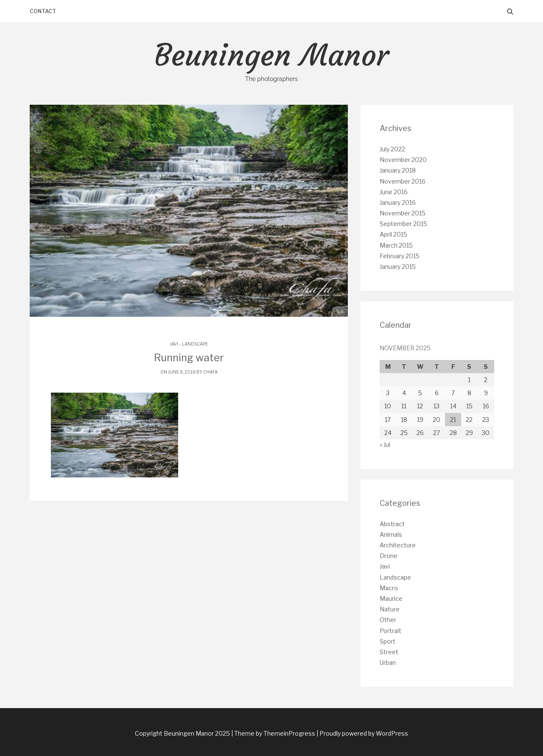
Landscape (195, 344)
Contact (43, 11)
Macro (389, 588)
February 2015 (400, 256)
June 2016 (394, 192)
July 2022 (392, 149)
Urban (388, 663)
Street (389, 652)
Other (388, 620)
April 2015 (393, 234)
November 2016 (403, 181)
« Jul (385, 445)
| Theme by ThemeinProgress (273, 733)
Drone (389, 556)
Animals (391, 534)
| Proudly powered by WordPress (362, 733)
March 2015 (396, 245)
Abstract (392, 524)
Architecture (398, 545)
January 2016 (398, 202)
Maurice (391, 598)
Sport (388, 641)
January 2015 (398, 266)
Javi (174, 344)
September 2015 (403, 224)
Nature (390, 609)
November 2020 (403, 160)
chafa (210, 372)
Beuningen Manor (271, 60)
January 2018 (398, 170)
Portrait (390, 631)
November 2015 (403, 213)
